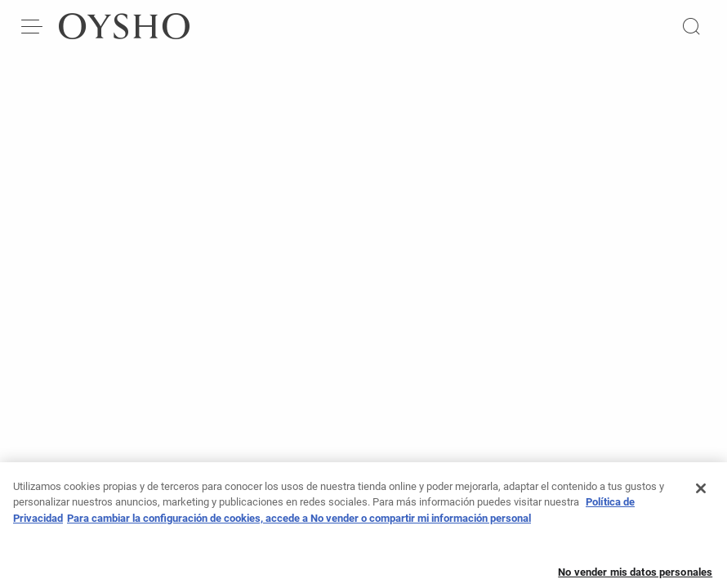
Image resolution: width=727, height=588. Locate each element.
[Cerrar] (701, 494)
